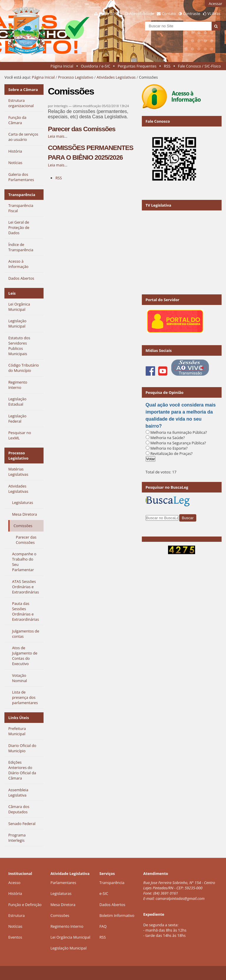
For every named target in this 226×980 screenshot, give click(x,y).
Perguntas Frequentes (137, 66)
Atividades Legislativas (116, 77)
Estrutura (16, 915)
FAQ (103, 926)
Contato (169, 14)
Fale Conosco (158, 121)
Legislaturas (61, 893)
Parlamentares (63, 883)
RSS (167, 66)
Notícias (15, 926)
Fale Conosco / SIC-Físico (200, 66)
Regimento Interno (67, 926)
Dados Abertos (112, 905)
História (15, 893)
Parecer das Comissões (82, 129)
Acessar (215, 4)
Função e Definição (25, 905)
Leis (12, 293)
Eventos (15, 937)
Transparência (22, 195)
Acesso (14, 883)
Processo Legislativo (76, 77)
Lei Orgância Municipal (70, 937)
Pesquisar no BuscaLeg (167, 487)
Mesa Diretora (63, 905)
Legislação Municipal (68, 948)
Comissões (60, 915)
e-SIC (104, 893)
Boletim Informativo (117, 915)
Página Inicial (62, 66)
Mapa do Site (111, 14)
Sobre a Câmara (23, 90)
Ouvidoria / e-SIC (96, 66)
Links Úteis (19, 718)
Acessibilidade (142, 14)
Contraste (192, 14)
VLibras (214, 14)
